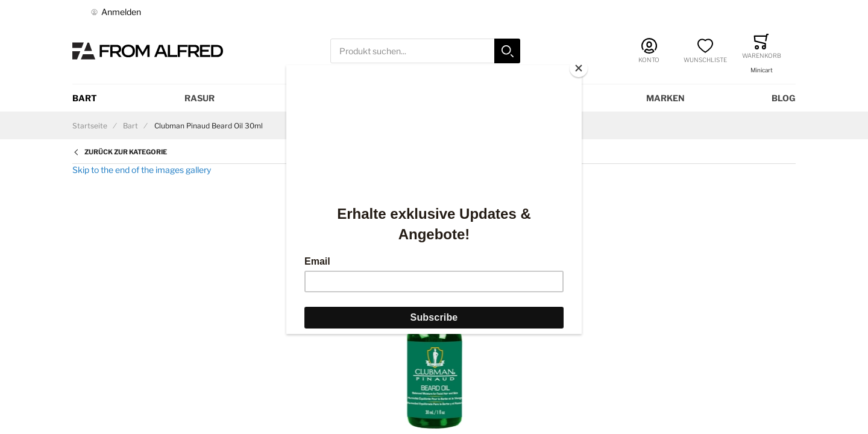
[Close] (579, 68)
